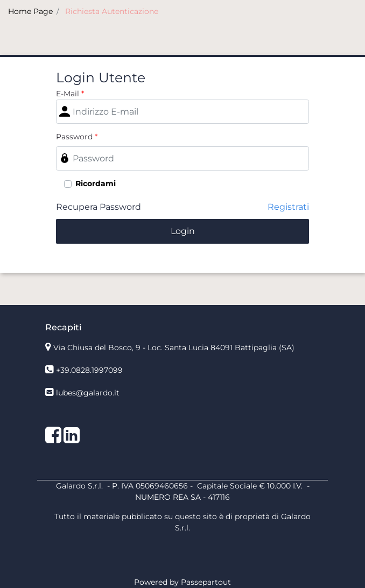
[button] (182, 231)
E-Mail (70, 94)
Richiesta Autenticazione (112, 11)
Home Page (30, 11)
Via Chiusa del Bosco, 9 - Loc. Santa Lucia (174, 348)
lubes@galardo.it (88, 393)
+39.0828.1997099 (89, 370)
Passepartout (206, 582)
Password (77, 137)
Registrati (288, 207)
